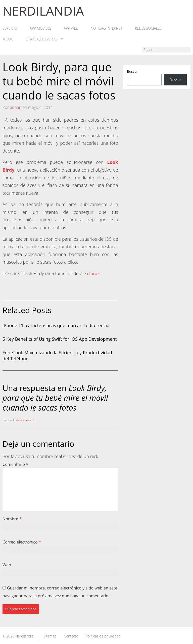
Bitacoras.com (26, 420)
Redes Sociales (148, 28)
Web (7, 565)
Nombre (12, 519)
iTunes (94, 273)
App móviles (40, 28)
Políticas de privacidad (103, 636)
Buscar (132, 71)
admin (16, 107)
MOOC (8, 39)
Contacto (71, 636)
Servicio (10, 28)
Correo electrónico (22, 542)
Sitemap (50, 636)
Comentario (15, 464)
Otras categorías (44, 39)
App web (71, 28)
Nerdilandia (25, 636)
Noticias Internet (107, 28)
